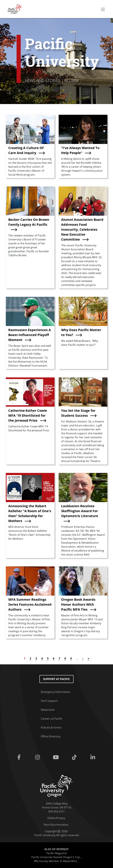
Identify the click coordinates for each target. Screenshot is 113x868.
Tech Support (49, 701)
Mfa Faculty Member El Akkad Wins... (56, 861)
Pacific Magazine (56, 853)
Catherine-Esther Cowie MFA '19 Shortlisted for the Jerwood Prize (28, 415)
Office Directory (51, 736)
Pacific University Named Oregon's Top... (57, 857)
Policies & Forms (51, 728)
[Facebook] (20, 757)
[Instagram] (38, 757)
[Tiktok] (75, 757)
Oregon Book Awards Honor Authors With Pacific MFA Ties (78, 604)
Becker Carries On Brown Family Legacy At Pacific (29, 222)
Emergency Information (56, 692)
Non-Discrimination (56, 825)
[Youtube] (56, 757)
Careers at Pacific (52, 719)
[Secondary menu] (103, 9)
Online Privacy (56, 818)
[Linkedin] (93, 757)
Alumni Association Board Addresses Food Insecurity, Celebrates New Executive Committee (82, 229)
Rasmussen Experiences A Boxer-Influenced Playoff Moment (30, 335)
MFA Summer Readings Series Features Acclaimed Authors (30, 604)
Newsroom (48, 710)
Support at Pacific (56, 679)
